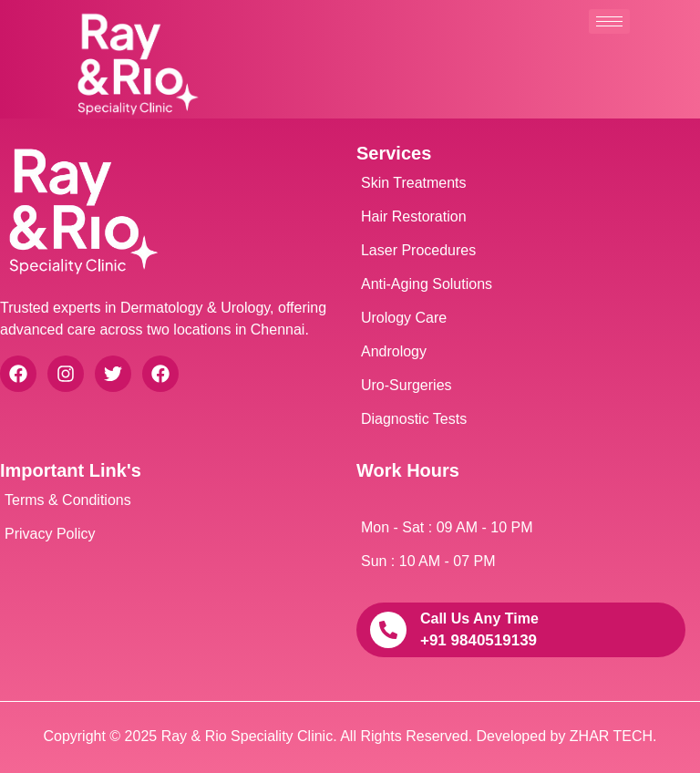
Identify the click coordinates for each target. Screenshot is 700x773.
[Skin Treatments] (521, 183)
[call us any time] (388, 630)
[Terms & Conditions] (165, 500)
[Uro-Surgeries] (521, 386)
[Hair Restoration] (521, 217)
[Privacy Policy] (165, 534)
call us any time (479, 618)
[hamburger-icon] (609, 21)
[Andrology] (521, 352)
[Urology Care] (521, 318)
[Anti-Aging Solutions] (521, 284)
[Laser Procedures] (521, 251)
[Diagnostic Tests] (521, 419)
